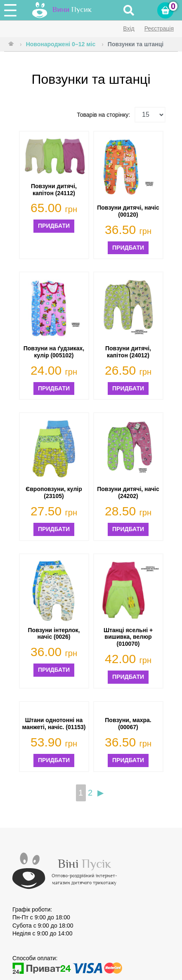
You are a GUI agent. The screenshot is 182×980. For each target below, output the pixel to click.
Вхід (129, 28)
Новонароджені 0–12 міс (61, 44)
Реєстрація (159, 28)
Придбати (54, 226)
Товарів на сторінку (103, 115)
